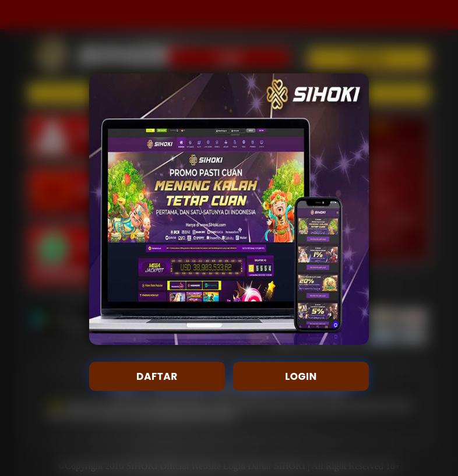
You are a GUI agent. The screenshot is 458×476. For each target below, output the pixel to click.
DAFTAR (157, 376)
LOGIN (301, 376)
